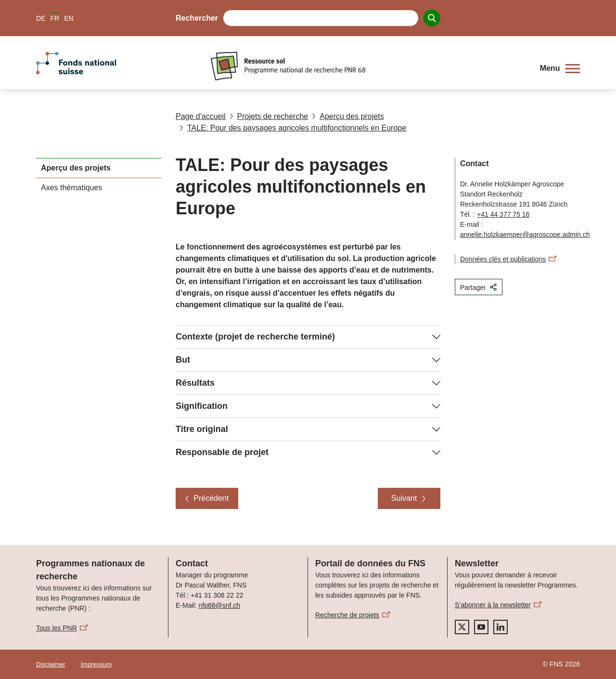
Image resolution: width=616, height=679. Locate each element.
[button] (560, 68)
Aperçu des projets (348, 116)
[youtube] (481, 627)
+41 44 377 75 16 (503, 214)
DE (41, 18)
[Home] (368, 66)
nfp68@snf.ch (219, 605)
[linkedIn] (500, 627)
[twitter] (462, 627)
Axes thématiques (71, 188)
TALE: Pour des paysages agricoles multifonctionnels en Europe (293, 128)
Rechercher (197, 18)
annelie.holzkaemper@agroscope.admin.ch (525, 235)
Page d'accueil (201, 116)
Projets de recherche (269, 116)
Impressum (96, 664)
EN (69, 18)
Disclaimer (51, 664)
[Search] (432, 18)
